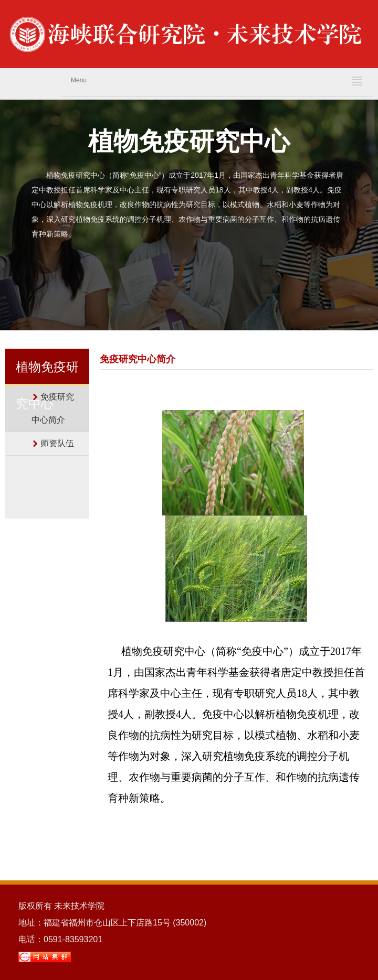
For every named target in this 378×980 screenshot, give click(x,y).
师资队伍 (57, 443)
